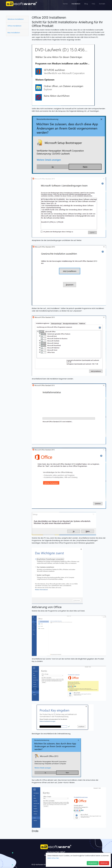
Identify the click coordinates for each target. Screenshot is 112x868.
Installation (76, 4)
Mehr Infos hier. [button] (53, 858)
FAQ (93, 4)
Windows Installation (16, 19)
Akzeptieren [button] (93, 863)
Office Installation (14, 26)
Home (65, 4)
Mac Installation (14, 33)
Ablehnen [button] (104, 863)
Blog (86, 4)
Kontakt (102, 4)
